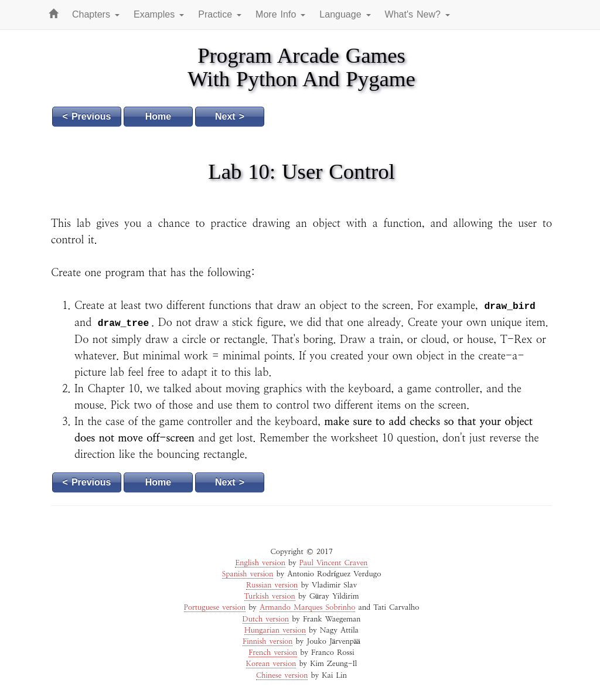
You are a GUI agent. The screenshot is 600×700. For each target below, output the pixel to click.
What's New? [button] (417, 14)
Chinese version (282, 676)
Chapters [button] (96, 14)
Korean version (271, 664)
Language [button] (345, 14)
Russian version (272, 585)
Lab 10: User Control (301, 171)
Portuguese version (215, 608)
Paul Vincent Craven (334, 563)
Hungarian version (275, 631)
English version (260, 563)
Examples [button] (159, 14)
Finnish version (267, 642)
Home (158, 116)
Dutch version (266, 619)
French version (273, 653)
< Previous (87, 116)
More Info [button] (280, 14)
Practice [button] (220, 14)
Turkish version (270, 597)
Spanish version (248, 574)
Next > (230, 116)
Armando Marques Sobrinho (307, 608)
